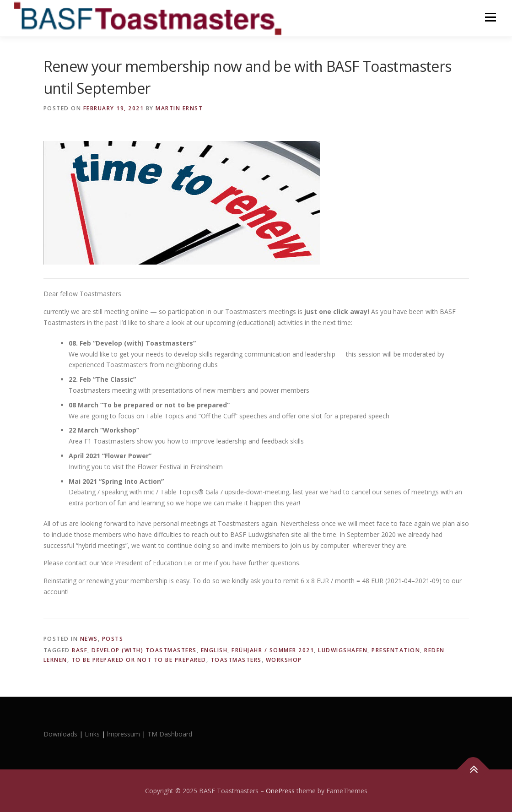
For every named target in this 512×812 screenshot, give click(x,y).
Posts (113, 639)
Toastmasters (236, 660)
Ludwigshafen (343, 650)
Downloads (61, 734)
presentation (396, 650)
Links (92, 734)
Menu (490, 17)
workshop (284, 660)
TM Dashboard (170, 734)
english (214, 650)
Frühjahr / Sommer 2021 (273, 650)
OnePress (280, 791)
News (89, 639)
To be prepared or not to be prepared (139, 660)
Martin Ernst (179, 108)
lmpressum (124, 734)
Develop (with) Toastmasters (144, 650)
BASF (80, 650)
